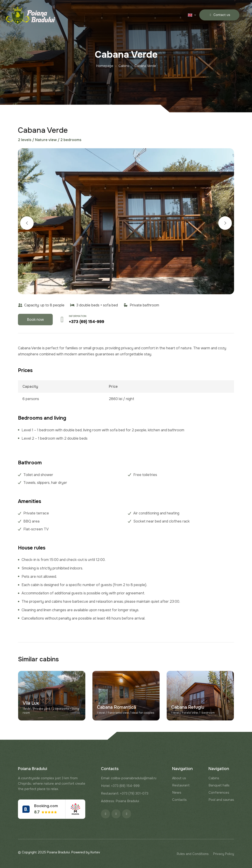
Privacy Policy (224, 854)
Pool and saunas (221, 800)
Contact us (219, 15)
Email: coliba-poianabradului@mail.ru (129, 778)
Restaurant (181, 785)
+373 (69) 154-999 (87, 322)
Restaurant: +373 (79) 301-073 (125, 793)
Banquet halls (219, 785)
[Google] (127, 814)
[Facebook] (105, 814)
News (177, 793)
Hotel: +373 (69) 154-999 (120, 786)
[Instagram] (116, 814)
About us (179, 778)
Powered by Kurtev (86, 852)
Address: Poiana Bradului (120, 801)
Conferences (219, 793)
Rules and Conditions (193, 854)
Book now (35, 320)
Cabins (214, 778)
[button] (27, 223)
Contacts (179, 800)
